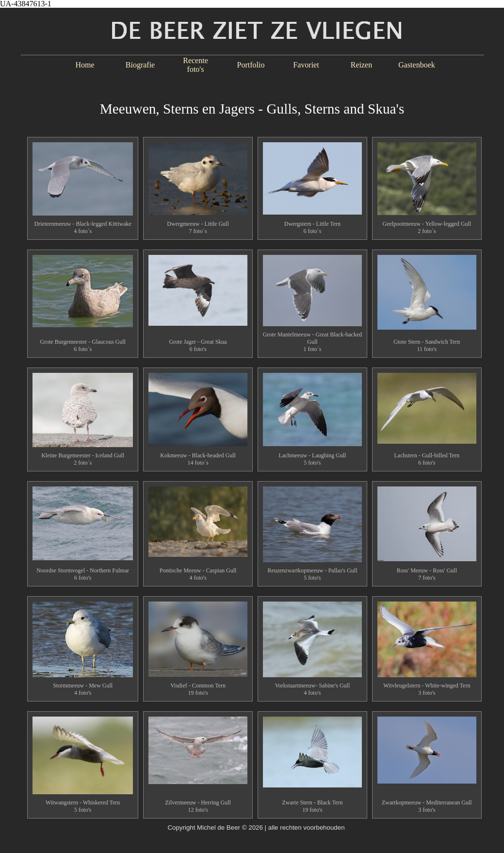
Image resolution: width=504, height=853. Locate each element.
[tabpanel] (252, 104)
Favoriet (306, 65)
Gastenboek (417, 65)
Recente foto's (195, 65)
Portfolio (251, 65)
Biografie (140, 65)
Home (85, 65)
